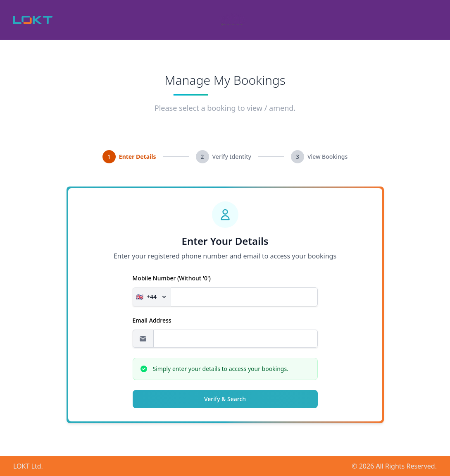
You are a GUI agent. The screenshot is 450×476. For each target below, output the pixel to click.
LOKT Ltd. (28, 466)
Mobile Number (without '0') (172, 278)
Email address (152, 320)
